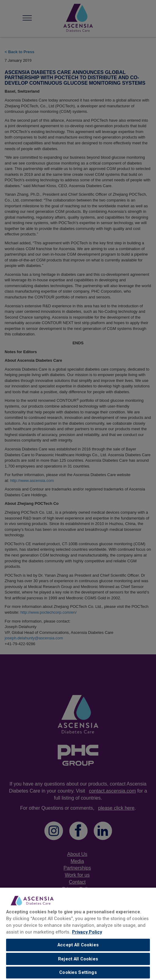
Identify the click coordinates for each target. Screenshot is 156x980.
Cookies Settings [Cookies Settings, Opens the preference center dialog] (78, 972)
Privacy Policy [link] (87, 932)
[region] (78, 934)
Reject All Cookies (78, 959)
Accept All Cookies (78, 945)
